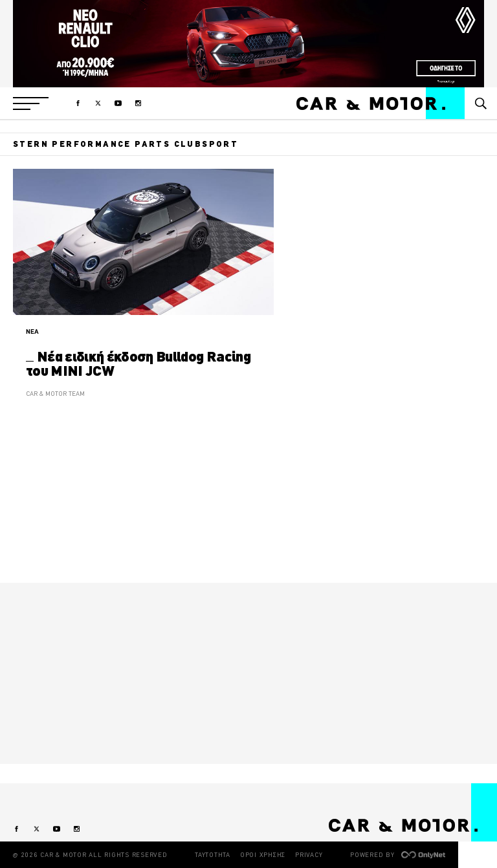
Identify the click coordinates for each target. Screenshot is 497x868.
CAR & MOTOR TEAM (55, 394)
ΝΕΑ (32, 331)
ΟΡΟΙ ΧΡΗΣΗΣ (263, 855)
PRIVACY (309, 855)
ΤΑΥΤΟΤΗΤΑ (213, 855)
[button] (31, 103)
